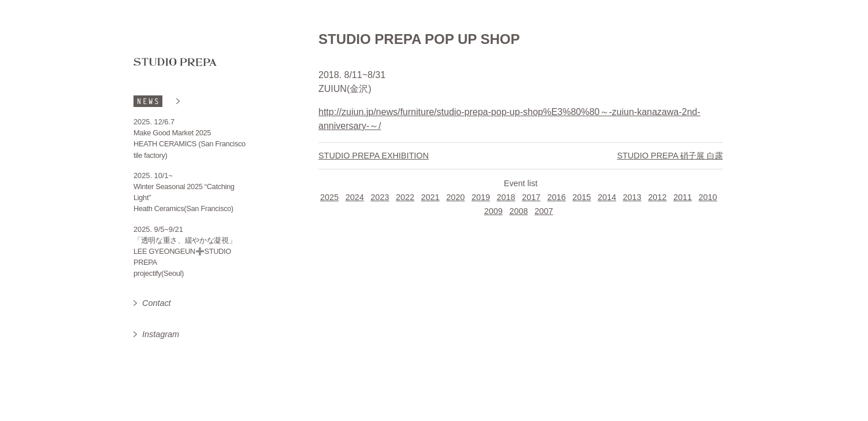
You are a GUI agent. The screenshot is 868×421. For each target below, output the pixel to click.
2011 (682, 197)
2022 (405, 197)
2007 (544, 211)
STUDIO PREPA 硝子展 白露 (670, 156)
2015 (582, 197)
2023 (380, 197)
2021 (431, 197)
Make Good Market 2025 (172, 133)
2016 (557, 197)
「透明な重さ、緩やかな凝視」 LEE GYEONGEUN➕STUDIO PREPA (185, 251)
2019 (481, 197)
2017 (531, 197)
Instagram (161, 334)
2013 (632, 197)
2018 (506, 197)
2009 (494, 211)
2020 (455, 197)
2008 (518, 211)
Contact (157, 303)
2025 (329, 197)
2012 (658, 197)
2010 (708, 197)
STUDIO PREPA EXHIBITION (374, 156)
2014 (607, 197)
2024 (355, 197)
